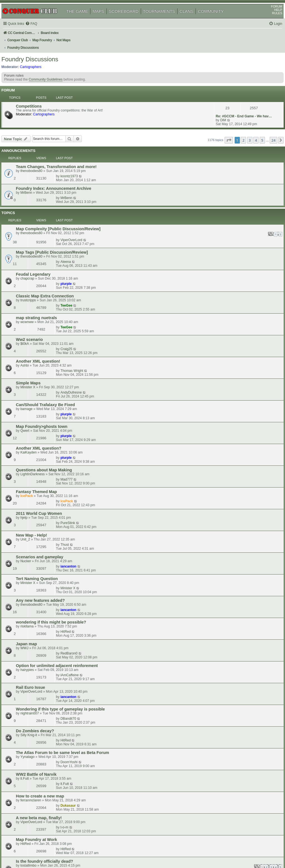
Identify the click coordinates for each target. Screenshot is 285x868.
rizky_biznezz (223, 681)
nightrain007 (37, 442)
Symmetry (36, 588)
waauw (33, 722)
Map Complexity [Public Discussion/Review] (66, 173)
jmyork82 (219, 705)
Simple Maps (36, 258)
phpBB (30, 850)
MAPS (105, 19)
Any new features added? (48, 378)
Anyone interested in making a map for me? (66, 644)
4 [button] (250, 119)
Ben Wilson (37, 674)
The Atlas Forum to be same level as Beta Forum (70, 462)
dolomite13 (221, 632)
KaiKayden (36, 298)
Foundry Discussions (36, 54)
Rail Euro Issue (38, 426)
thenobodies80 (39, 141)
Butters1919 (221, 717)
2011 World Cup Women (47, 330)
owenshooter (222, 596)
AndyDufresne (223, 258)
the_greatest (37, 686)
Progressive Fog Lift (43, 705)
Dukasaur (220, 485)
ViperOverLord (223, 172)
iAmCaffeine (222, 413)
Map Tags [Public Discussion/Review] (60, 186)
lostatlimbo (36, 526)
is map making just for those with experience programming (80, 670)
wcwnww (35, 226)
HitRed (218, 389)
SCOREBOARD (130, 19)
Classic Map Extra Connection (53, 210)
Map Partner (35, 620)
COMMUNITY (217, 19)
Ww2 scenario (37, 234)
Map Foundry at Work (44, 510)
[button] (222, 119)
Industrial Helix (39, 770)
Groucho (35, 648)
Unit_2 (33, 346)
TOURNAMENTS (166, 19)
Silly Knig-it (36, 454)
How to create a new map (48, 486)
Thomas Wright (224, 246)
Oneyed (34, 746)
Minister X (36, 262)
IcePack (34, 322)
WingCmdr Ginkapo (43, 698)
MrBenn (34, 153)
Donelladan (37, 636)
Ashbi (32, 250)
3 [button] (243, 119)
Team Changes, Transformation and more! (64, 137)
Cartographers (37, 62)
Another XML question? (46, 294)
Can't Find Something (44, 658)
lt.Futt (32, 478)
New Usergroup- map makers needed (59, 584)
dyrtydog (35, 539)
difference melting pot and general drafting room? (72, 717)
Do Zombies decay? (43, 450)
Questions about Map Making (52, 306)
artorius (34, 734)
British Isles (35, 694)
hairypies (35, 418)
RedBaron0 (221, 401)
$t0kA (32, 238)
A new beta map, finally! (47, 498)
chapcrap (35, 202)
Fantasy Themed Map (44, 318)
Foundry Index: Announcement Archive (61, 149)
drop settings (36, 741)
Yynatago (35, 466)
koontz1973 (221, 137)
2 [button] (237, 119)
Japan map (34, 402)
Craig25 (218, 233)
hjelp (32, 334)
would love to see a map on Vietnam (58, 535)
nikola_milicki (38, 563)
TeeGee (218, 209)
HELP (272, 18)
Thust (217, 341)
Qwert (33, 286)
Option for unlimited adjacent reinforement (65, 414)
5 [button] (256, 119)
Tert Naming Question (45, 366)
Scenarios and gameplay (47, 354)
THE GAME (83, 19)
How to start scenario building (53, 729)
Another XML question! (46, 246)
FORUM (270, 14)
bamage (34, 274)
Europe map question (44, 559)
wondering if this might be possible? (59, 390)
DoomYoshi (221, 461)
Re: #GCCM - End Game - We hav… (236, 96)
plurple (218, 197)
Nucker (33, 358)
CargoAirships (39, 710)
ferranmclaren (39, 490)
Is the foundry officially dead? (52, 522)
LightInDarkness (40, 310)
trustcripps (36, 214)
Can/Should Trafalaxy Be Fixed (53, 270)
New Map (32, 608)
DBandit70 (220, 437)
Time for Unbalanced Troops (51, 547)
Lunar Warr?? (37, 765)
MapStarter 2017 (39, 571)
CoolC (217, 620)
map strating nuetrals (44, 222)
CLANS (193, 19)
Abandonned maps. (42, 632)
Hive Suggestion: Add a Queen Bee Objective (67, 596)
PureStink (220, 329)
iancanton (220, 353)
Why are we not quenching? (51, 753)
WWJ (32, 406)
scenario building (40, 682)
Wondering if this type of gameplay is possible (68, 438)
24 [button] (267, 119)
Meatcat (34, 612)
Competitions (37, 96)
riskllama (35, 394)
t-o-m (216, 497)
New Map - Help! (39, 342)
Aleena (218, 185)
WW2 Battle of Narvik (44, 474)
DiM (215, 100)
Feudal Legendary (41, 198)
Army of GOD (223, 669)
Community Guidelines (52, 76)
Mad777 (218, 306)
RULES (271, 21)
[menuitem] (39, 32)
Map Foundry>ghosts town (49, 282)
